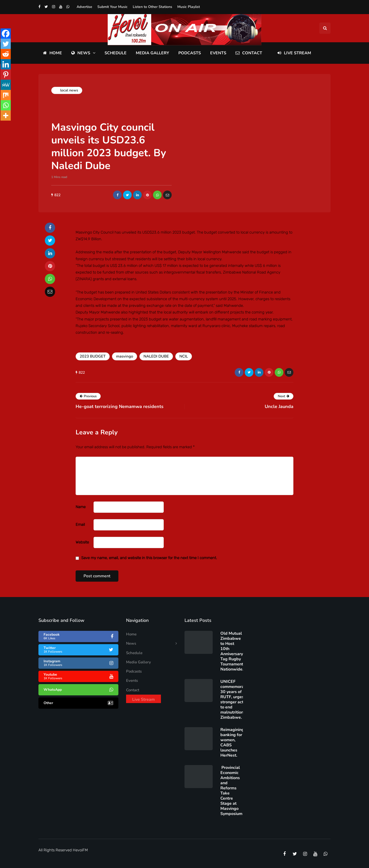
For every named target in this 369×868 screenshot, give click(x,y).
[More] (6, 116)
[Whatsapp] (6, 105)
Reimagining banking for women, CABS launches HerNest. (232, 742)
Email (80, 525)
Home (53, 53)
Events (218, 53)
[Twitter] (6, 44)
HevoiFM (80, 850)
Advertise (84, 7)
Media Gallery (152, 53)
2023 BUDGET (93, 356)
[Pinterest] (6, 75)
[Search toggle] (325, 28)
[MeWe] (6, 85)
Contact (249, 53)
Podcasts (190, 53)
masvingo (125, 356)
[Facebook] (6, 34)
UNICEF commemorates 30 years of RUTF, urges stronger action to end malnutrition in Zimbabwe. (235, 699)
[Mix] (6, 95)
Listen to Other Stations (152, 7)
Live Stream (294, 53)
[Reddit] (6, 54)
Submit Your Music (112, 7)
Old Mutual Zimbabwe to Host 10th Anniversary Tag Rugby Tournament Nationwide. (232, 651)
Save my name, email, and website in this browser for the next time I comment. (149, 558)
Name (81, 507)
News (81, 53)
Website (82, 542)
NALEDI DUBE (156, 356)
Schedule (116, 53)
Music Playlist (189, 7)
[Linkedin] (6, 64)
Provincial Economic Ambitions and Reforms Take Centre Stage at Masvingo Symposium (231, 791)
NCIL (184, 356)
